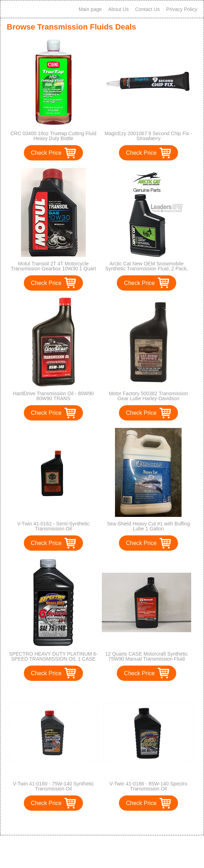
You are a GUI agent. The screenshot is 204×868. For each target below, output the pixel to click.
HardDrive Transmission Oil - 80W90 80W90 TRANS (53, 396)
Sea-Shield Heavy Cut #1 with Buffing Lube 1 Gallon (148, 526)
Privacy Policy (182, 9)
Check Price (46, 153)
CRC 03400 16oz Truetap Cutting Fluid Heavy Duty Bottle (53, 136)
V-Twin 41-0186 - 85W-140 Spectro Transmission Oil (148, 786)
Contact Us (148, 9)
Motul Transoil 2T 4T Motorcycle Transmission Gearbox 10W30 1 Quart (53, 266)
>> (112, 822)
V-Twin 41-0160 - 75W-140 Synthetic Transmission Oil (53, 786)
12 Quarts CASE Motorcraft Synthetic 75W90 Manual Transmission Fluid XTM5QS (147, 659)
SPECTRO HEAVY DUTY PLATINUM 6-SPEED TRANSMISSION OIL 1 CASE (53, 656)
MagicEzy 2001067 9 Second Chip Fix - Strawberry (148, 136)
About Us (119, 9)
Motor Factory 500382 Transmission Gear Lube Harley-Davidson (148, 396)
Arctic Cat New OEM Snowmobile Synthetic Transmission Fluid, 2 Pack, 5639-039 (147, 269)
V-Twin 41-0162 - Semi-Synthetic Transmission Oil (53, 526)
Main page (90, 9)
